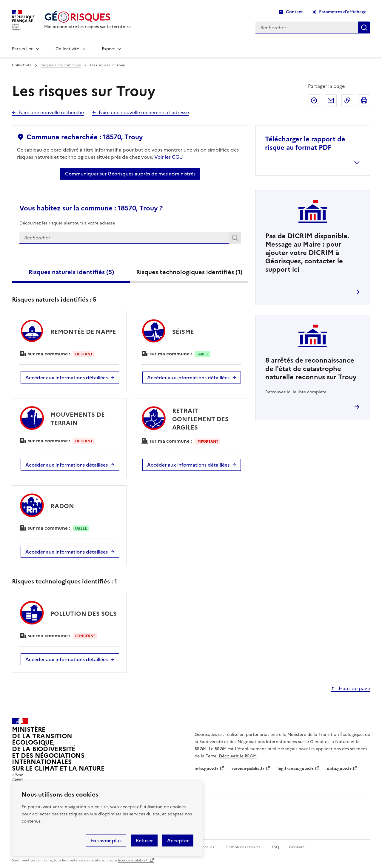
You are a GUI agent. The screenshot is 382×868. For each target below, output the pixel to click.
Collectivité (67, 49)
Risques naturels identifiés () (71, 272)
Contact (294, 12)
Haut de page (354, 688)
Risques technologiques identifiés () (189, 272)
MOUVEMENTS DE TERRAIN (78, 419)
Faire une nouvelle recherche (51, 112)
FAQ (275, 847)
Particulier (22, 49)
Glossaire (297, 847)
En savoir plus (106, 841)
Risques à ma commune (61, 65)
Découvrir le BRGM (238, 756)
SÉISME (183, 332)
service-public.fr (248, 769)
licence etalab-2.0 (133, 860)
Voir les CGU (169, 157)
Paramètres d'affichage (343, 12)
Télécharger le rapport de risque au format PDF (305, 143)
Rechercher (236, 239)
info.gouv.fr (207, 769)
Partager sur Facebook (314, 100)
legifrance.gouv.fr (296, 769)
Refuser (144, 841)
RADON (62, 506)
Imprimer (364, 100)
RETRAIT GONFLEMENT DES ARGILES (200, 419)
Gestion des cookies (243, 847)
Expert (108, 49)
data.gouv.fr (339, 769)
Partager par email (331, 100)
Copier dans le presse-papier (347, 100)
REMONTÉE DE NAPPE (83, 332)
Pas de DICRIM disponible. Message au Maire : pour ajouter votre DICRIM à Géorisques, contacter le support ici (307, 253)
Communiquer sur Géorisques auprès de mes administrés (130, 174)
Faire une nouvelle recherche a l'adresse (144, 112)
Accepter (178, 841)
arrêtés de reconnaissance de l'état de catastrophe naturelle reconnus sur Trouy (311, 369)
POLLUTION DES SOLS (84, 614)
